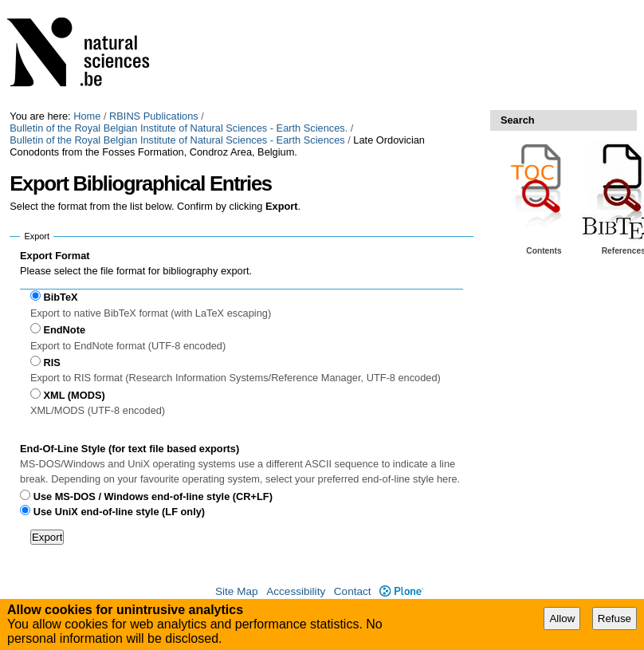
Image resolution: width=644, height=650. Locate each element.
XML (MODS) (74, 395)
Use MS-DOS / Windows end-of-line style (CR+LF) (153, 496)
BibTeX (60, 297)
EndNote (64, 330)
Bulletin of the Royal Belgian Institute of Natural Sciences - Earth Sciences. (179, 128)
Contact (353, 591)
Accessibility (296, 591)
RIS (51, 362)
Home (87, 116)
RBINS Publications (154, 116)
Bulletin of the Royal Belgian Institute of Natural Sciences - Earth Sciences (177, 140)
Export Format (55, 256)
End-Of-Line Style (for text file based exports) (130, 449)
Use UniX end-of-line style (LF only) (119, 512)
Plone (401, 591)
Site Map (237, 591)
